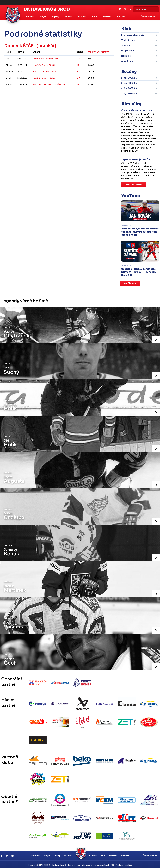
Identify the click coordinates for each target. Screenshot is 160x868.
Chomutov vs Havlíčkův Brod (45, 59)
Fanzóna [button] (82, 17)
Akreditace (127, 61)
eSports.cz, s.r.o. (73, 864)
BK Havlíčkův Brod (47, 9)
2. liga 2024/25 (129, 83)
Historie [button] (107, 17)
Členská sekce (146, 17)
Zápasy (57, 854)
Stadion (126, 45)
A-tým (47, 854)
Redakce (126, 56)
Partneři (121, 17)
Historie (113, 854)
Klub (103, 854)
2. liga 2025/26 (129, 78)
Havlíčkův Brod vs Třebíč (44, 65)
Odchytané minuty (98, 52)
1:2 (78, 65)
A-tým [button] (43, 17)
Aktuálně (36, 854)
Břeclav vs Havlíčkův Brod (44, 71)
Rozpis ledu (128, 51)
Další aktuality (134, 184)
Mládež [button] (69, 17)
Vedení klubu (128, 40)
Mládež (67, 854)
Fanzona (93, 854)
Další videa (130, 283)
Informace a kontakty (133, 35)
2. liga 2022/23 (129, 94)
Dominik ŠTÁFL (20, 46)
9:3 (78, 78)
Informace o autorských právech (96, 864)
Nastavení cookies (124, 864)
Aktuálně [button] (29, 17)
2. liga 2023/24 (129, 88)
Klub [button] (95, 17)
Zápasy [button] (56, 17)
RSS (113, 864)
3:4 (78, 59)
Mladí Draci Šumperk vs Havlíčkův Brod (50, 84)
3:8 (78, 71)
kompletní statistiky (99, 92)
